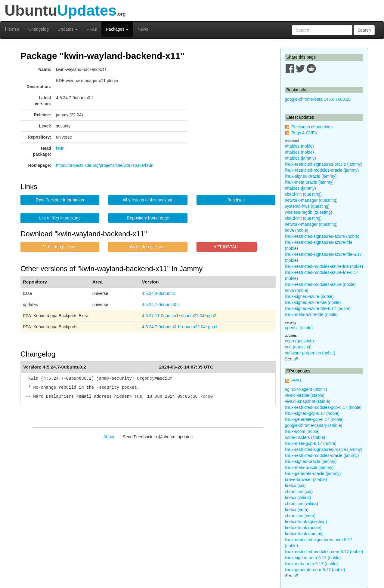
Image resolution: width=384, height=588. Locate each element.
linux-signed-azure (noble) (309, 296)
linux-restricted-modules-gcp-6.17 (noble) (323, 407)
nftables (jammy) (300, 158)
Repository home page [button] (148, 218)
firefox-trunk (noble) (303, 528)
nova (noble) (297, 230)
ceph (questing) (300, 341)
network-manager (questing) (311, 200)
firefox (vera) (297, 510)
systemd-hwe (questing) (307, 206)
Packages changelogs (312, 127)
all (296, 359)
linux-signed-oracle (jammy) (311, 176)
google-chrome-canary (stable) (314, 425)
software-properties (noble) (310, 353)
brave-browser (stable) (306, 479)
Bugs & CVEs (304, 133)
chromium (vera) (300, 516)
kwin (60, 148)
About (109, 437)
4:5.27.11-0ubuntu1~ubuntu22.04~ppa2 (179, 316)
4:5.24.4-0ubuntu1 (159, 293)
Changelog (39, 29)
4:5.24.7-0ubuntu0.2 (161, 305)
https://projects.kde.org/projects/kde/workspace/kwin (105, 165)
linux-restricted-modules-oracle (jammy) (322, 170)
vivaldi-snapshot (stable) (308, 401)
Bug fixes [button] (236, 200)
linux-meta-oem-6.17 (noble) (311, 564)
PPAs (92, 29)
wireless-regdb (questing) (309, 212)
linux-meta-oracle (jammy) (309, 182)
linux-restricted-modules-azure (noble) (321, 284)
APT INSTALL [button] (227, 247)
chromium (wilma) (302, 504)
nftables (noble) (300, 146)
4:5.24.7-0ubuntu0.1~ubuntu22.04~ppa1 (180, 327)
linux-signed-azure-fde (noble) (313, 302)
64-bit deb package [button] (148, 247)
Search (364, 30)
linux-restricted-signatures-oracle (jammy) (324, 164)
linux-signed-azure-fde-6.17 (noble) (318, 308)
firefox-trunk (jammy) (304, 534)
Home (12, 29)
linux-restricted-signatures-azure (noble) (322, 236)
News (143, 29)
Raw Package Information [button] (60, 200)
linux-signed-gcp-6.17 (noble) (312, 413)
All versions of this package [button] (148, 200)
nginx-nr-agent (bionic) (306, 389)
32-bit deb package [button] (60, 247)
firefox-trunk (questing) (306, 522)
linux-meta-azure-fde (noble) (311, 314)
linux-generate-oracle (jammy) (313, 473)
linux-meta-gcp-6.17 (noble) (311, 443)
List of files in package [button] (60, 218)
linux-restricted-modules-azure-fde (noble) (324, 266)
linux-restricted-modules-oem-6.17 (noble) (324, 552)
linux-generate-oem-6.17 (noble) (315, 570)
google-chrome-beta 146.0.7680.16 (318, 99)
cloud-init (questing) (303, 194)
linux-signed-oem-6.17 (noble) (313, 558)
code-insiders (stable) (305, 437)
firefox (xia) (295, 485)
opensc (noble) (299, 328)
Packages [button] (117, 29)
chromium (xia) (299, 492)
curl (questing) (298, 347)
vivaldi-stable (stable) (305, 395)
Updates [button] (68, 29)
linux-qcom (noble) (302, 431)
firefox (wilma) (298, 498)
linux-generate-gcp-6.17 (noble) (314, 419)
